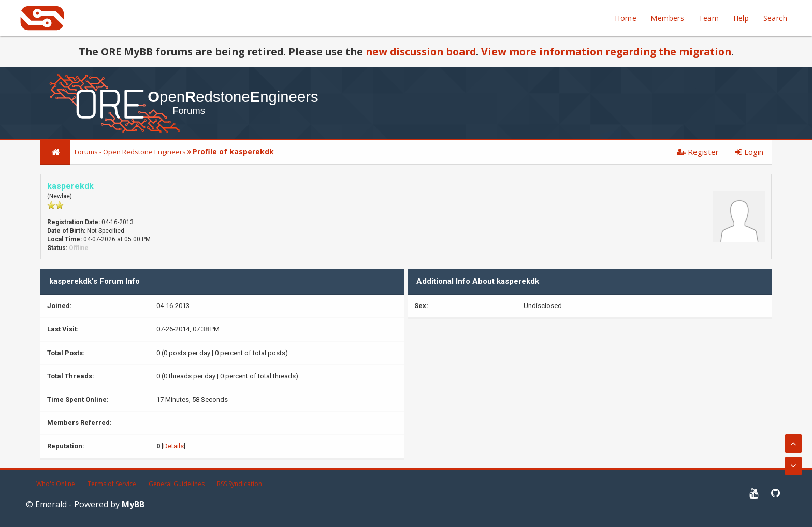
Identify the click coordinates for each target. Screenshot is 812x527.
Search (775, 18)
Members (667, 18)
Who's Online (56, 484)
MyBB (133, 504)
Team (709, 18)
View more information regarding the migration (606, 52)
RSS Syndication (240, 484)
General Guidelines (177, 484)
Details (173, 446)
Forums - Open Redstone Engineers (130, 152)
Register (698, 152)
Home (626, 18)
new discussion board (421, 52)
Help (741, 18)
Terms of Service (112, 484)
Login (749, 152)
